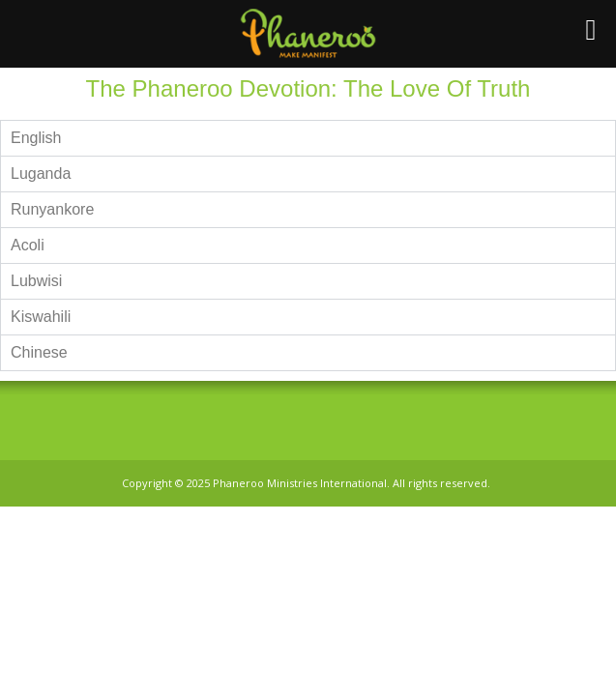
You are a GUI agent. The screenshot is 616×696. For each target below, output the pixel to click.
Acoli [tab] (28, 245)
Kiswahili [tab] (41, 317)
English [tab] (36, 138)
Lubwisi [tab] (36, 281)
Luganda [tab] (41, 174)
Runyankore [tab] (52, 209)
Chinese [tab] (39, 352)
